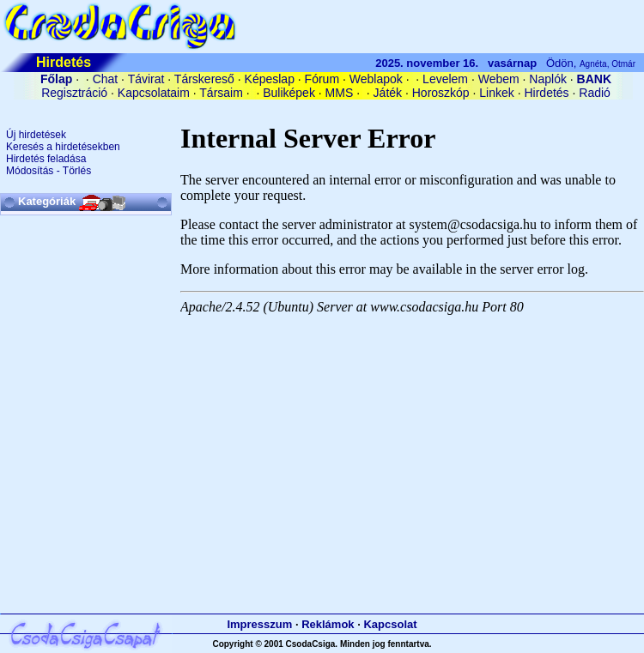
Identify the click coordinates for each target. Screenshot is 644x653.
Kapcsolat (390, 624)
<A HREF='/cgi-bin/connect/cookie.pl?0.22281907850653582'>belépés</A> (322, 109)
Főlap (56, 79)
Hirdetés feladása (46, 159)
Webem (499, 79)
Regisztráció (74, 93)
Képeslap (270, 79)
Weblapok (376, 79)
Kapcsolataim (154, 93)
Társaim (221, 93)
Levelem (445, 79)
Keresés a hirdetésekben (63, 147)
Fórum (322, 79)
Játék (388, 93)
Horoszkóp (441, 93)
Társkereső (204, 79)
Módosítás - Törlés (49, 171)
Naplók (548, 79)
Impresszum (259, 624)
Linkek (496, 93)
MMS (340, 93)
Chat (106, 79)
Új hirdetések (36, 135)
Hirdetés (546, 93)
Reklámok (328, 624)
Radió (595, 93)
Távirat (146, 79)
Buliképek (289, 93)
